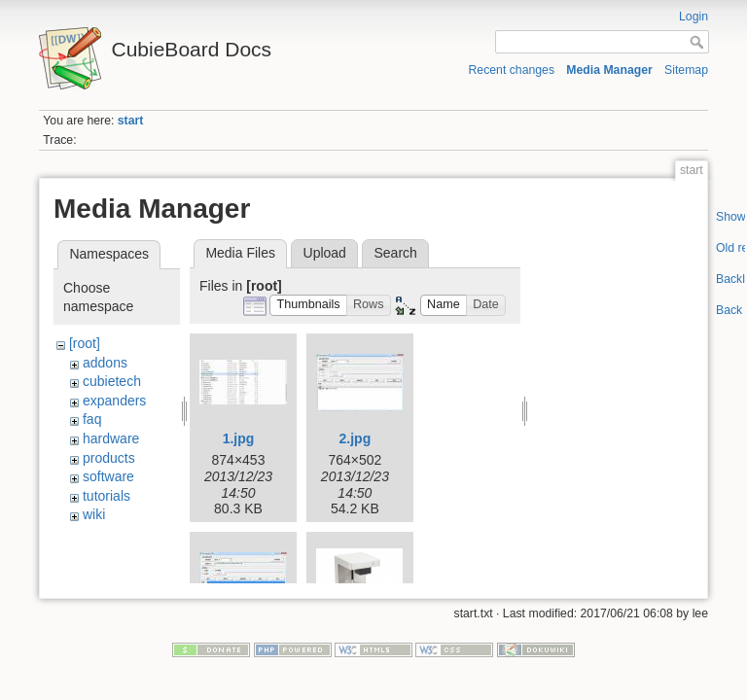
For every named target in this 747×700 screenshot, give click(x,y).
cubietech (112, 381)
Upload (325, 253)
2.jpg (356, 438)
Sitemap (686, 70)
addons (105, 363)
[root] (85, 343)
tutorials (107, 496)
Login (694, 17)
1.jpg (239, 438)
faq (92, 419)
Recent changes (512, 70)
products (109, 458)
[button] (308, 306)
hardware (111, 438)
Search (395, 253)
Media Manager (609, 70)
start (131, 121)
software (108, 476)
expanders (114, 401)
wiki (94, 514)
